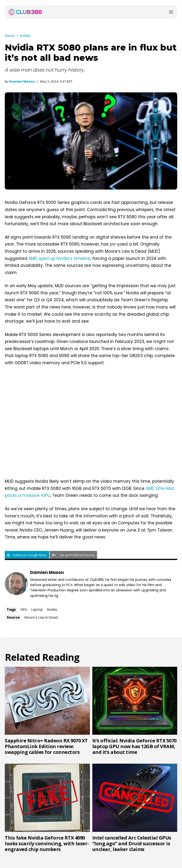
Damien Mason (22, 81)
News (10, 36)
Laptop (37, 610)
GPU (24, 610)
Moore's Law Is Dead (41, 617)
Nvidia (25, 36)
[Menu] (171, 12)
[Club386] (25, 12)
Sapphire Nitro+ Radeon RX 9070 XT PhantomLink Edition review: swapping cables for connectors (46, 746)
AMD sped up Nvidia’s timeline (59, 258)
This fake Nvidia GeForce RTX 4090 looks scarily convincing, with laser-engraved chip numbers (47, 843)
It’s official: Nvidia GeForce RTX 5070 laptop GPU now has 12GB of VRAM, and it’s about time (134, 746)
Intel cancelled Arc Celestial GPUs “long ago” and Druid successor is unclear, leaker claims (132, 843)
